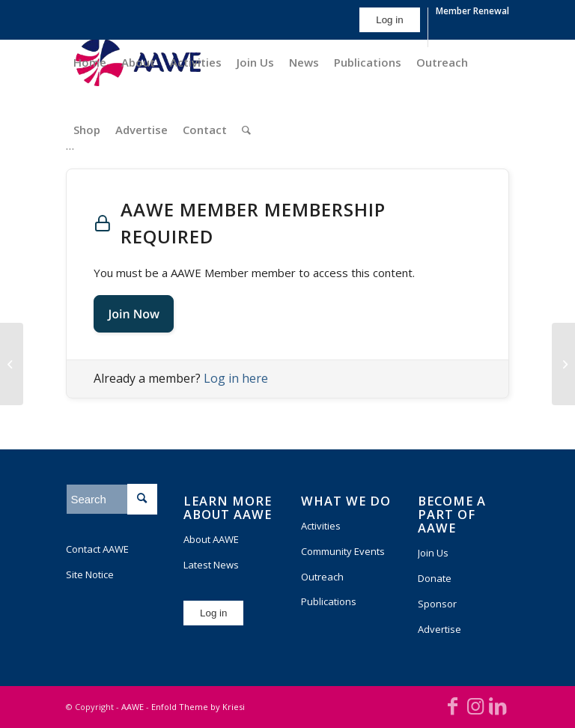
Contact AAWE (97, 549)
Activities (321, 526)
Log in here (236, 378)
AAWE (133, 707)
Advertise (439, 629)
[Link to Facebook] (453, 706)
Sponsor (437, 604)
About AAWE (211, 539)
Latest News (211, 565)
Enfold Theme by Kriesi (198, 707)
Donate (435, 578)
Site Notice (90, 574)
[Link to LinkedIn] (498, 706)
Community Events (343, 551)
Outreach (322, 577)
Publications (329, 601)
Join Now (134, 314)
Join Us (433, 553)
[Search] (246, 130)
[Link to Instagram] (475, 706)
